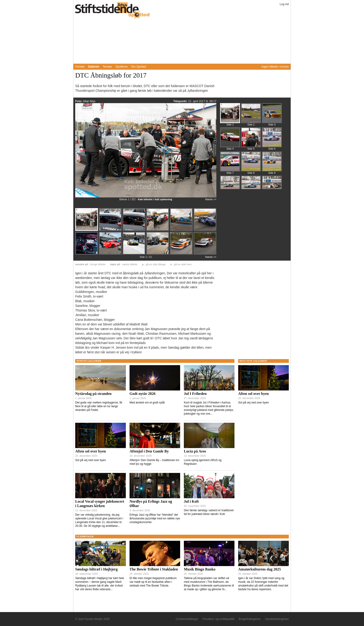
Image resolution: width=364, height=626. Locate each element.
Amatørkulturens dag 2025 (260, 569)
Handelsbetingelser (277, 619)
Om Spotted (139, 67)
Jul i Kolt (191, 501)
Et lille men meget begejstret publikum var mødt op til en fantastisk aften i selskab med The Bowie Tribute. (153, 582)
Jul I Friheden (195, 394)
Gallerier (94, 67)
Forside (80, 67)
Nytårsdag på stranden (93, 394)
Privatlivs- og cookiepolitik (218, 619)
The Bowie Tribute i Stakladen (154, 569)
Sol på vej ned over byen (91, 460)
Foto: (79, 101)
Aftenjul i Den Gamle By (149, 451)
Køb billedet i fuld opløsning (155, 199)
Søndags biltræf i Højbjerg (96, 569)
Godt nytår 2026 (143, 394)
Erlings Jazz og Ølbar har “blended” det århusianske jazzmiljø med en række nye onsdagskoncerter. (155, 518)
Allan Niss (89, 101)
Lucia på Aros (195, 451)
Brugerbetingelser (250, 619)
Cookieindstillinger (187, 619)
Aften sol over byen (91, 451)
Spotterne (122, 67)
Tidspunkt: (181, 101)
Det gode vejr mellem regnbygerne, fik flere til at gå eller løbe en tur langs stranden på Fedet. (99, 406)
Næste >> (211, 199)
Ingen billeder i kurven (275, 67)
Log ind (284, 4)
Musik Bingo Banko (200, 569)
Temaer (107, 67)
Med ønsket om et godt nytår (147, 403)
